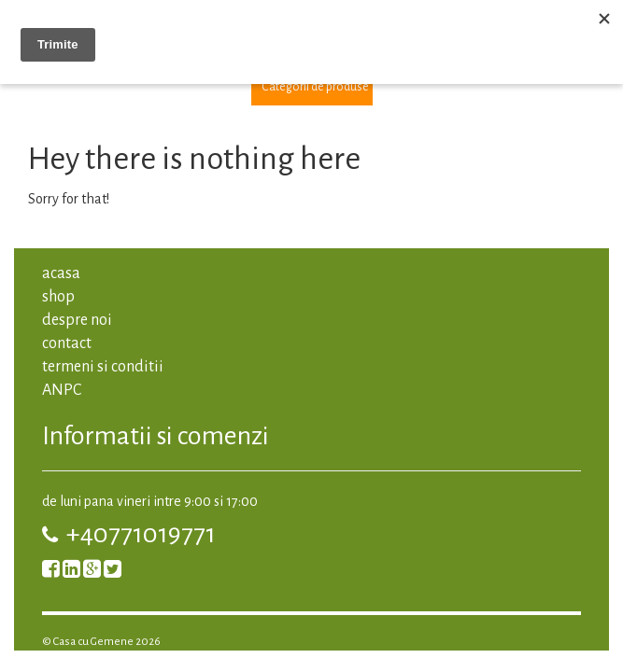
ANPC (62, 390)
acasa (61, 273)
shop (58, 297)
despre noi (77, 320)
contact (67, 343)
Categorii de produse (315, 87)
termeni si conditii (103, 367)
